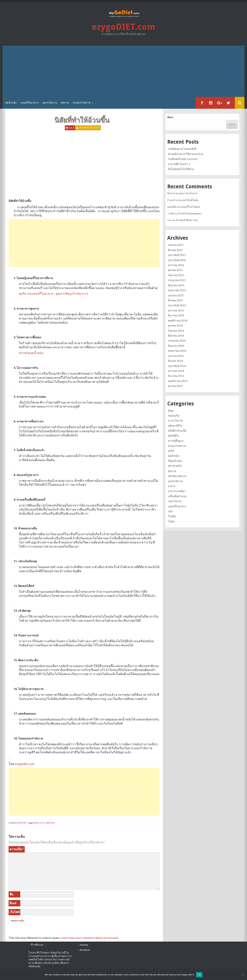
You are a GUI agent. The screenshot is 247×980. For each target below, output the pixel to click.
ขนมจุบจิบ (174, 416)
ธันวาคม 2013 (176, 376)
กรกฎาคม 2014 (177, 341)
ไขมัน (171, 521)
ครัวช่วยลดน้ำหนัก (31, 353)
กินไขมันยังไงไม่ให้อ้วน (181, 169)
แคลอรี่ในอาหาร (30, 103)
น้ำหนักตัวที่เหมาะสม (187, 220)
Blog (171, 411)
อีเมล (13, 903)
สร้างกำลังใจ (175, 466)
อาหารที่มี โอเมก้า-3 (179, 164)
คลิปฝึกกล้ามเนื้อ (177, 431)
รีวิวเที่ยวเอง (37, 945)
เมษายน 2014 (176, 356)
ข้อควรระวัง (40, 823)
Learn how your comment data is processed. (90, 938)
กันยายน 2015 (176, 275)
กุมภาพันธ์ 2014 (177, 366)
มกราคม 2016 (176, 265)
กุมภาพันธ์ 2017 (177, 255)
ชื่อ (11, 894)
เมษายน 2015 (176, 295)
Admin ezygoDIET (90, 128)
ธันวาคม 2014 (176, 315)
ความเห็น (17, 849)
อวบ (169, 220)
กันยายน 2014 (176, 331)
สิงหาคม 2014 (176, 336)
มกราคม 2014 (176, 371)
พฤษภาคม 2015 (177, 290)
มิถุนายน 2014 (176, 346)
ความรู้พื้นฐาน (176, 441)
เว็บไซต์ (15, 912)
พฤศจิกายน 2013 (178, 381)
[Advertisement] (123, 71)
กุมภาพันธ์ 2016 (177, 260)
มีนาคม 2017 (175, 250)
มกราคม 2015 (176, 310)
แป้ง (170, 511)
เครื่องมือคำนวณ (177, 496)
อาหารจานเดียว (177, 491)
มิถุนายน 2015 (176, 285)
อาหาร (172, 486)
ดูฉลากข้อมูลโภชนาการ (72, 293)
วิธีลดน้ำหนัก (175, 461)
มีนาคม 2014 (175, 361)
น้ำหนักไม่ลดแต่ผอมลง (190, 213)
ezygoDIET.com (123, 27)
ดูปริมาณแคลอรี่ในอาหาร (36, 293)
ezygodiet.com (25, 764)
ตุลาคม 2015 (175, 270)
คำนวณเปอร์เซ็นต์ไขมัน (186, 200)
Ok (199, 975)
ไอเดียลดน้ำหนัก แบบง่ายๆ (183, 159)
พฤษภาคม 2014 (177, 351)
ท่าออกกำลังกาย (82, 103)
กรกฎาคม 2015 (177, 280)
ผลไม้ (171, 451)
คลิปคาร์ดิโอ (175, 426)
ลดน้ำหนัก (11, 103)
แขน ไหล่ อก (175, 501)
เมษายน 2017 (176, 245)
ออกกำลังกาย (50, 103)
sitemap (84, 945)
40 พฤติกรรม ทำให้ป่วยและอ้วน (185, 154)
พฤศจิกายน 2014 (178, 321)
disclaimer (85, 950)
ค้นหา (170, 117)
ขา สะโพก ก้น (175, 420)
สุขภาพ (65, 103)
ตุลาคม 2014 (175, 325)
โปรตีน (172, 516)
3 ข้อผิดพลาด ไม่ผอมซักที (182, 149)
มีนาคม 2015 (175, 300)
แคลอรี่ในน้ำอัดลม (190, 207)
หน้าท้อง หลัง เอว (177, 476)
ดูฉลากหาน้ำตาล (188, 193)
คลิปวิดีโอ (173, 436)
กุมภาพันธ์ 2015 (177, 305)
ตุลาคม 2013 (175, 386)
